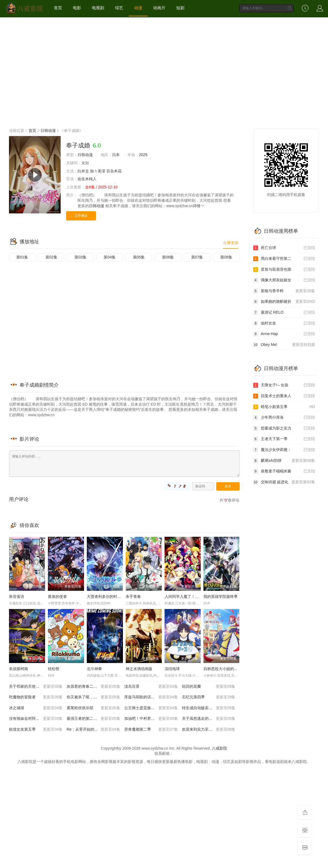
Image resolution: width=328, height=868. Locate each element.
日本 (116, 155)
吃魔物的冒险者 (36, 697)
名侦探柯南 (18, 669)
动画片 (159, 8)
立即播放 (81, 216)
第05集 (139, 257)
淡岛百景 (151, 687)
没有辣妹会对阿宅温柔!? (36, 719)
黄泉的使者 (57, 596)
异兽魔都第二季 (151, 730)
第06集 (168, 257)
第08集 (226, 257)
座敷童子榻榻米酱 (284, 471)
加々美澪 (98, 171)
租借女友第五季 (36, 730)
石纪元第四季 (209, 697)
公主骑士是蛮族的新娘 (151, 708)
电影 (77, 8)
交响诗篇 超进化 (284, 482)
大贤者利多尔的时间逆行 (108, 596)
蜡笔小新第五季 (284, 407)
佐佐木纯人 (87, 179)
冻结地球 (172, 669)
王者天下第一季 (284, 439)
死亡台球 (284, 248)
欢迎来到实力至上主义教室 (209, 730)
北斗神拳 (94, 669)
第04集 (110, 257)
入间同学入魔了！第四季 (185, 596)
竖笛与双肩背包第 (284, 270)
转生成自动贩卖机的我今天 (209, 708)
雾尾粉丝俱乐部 (93, 708)
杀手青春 (133, 596)
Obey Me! (284, 345)
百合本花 (114, 171)
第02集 (51, 257)
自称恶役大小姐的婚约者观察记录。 (234, 669)
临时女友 (284, 323)
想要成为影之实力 (284, 428)
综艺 (119, 8)
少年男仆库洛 (284, 418)
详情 (199, 206)
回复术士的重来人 (284, 396)
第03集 (81, 257)
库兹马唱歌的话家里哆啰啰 (151, 697)
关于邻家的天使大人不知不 (36, 687)
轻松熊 (54, 669)
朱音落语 (17, 596)
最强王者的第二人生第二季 (93, 719)
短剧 (180, 8)
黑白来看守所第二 (284, 259)
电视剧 (98, 8)
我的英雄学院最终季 (221, 596)
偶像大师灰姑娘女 (284, 280)
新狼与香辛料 (284, 291)
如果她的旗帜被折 (284, 302)
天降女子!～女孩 (284, 385)
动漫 (138, 8)
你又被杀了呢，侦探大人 (93, 697)
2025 (143, 155)
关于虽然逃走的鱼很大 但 (209, 719)
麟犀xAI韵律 (284, 461)
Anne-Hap (284, 334)
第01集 (22, 257)
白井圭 (83, 171)
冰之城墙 (36, 708)
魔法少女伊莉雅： (284, 450)
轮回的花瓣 (209, 687)
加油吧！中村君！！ (151, 719)
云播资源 (231, 243)
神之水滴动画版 (139, 669)
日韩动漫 (48, 131)
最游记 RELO (284, 313)
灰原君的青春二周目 (93, 687)
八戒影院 (219, 748)
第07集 (197, 257)
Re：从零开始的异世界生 (93, 730)
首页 (58, 8)
